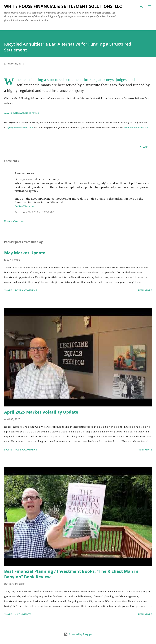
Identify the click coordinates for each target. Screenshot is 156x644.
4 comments (23, 614)
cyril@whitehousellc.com (20, 128)
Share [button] (144, 147)
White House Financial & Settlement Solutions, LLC (63, 6)
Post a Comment (15, 221)
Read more (145, 290)
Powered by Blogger (78, 634)
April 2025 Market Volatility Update (41, 412)
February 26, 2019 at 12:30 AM (34, 212)
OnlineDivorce (24, 206)
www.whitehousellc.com (137, 128)
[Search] (141, 6)
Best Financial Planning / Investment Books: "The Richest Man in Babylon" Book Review (71, 574)
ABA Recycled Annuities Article (22, 113)
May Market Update (25, 253)
